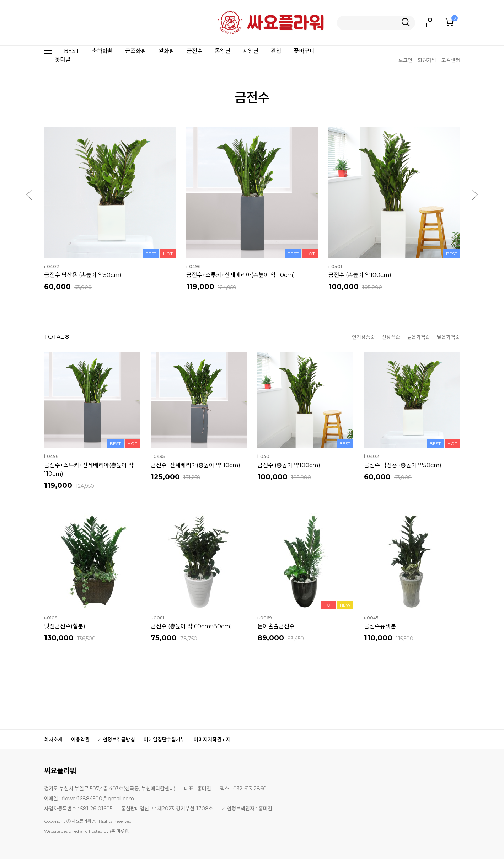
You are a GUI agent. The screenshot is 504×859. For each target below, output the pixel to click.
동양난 (223, 51)
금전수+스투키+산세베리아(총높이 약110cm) (241, 275)
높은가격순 (419, 337)
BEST (72, 51)
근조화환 (136, 51)
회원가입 (427, 60)
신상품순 (391, 337)
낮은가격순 (448, 337)
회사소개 (53, 740)
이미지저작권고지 (212, 740)
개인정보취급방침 (117, 740)
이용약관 (80, 740)
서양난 (251, 51)
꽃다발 (63, 60)
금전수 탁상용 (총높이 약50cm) (83, 275)
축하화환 (102, 51)
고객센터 (451, 60)
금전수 (195, 51)
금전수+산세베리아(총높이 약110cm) (195, 465)
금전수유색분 (380, 626)
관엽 (276, 51)
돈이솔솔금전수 (276, 626)
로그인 (405, 60)
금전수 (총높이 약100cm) (360, 275)
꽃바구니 (304, 51)
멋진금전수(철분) (65, 626)
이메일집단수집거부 (164, 740)
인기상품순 (363, 337)
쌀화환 (167, 51)
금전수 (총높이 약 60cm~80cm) (191, 626)
